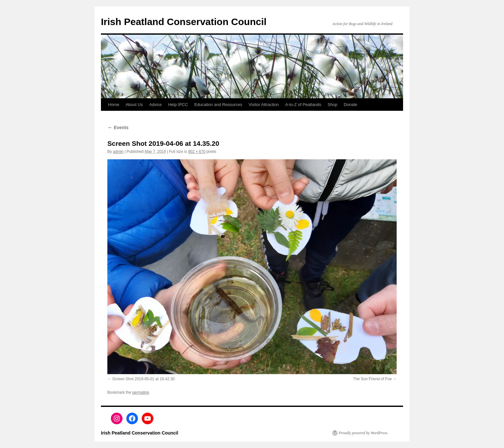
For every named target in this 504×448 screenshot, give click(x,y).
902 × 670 (197, 152)
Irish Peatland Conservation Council (184, 22)
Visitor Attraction (264, 105)
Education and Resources (218, 105)
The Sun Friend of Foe (373, 379)
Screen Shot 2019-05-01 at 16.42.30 (143, 379)
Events (118, 127)
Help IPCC (178, 105)
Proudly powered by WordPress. (364, 433)
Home (114, 105)
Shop (332, 105)
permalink (140, 392)
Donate (351, 105)
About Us (134, 105)
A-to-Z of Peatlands (303, 105)
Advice (155, 105)
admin (118, 152)
